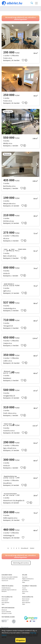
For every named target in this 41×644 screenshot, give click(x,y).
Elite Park (25, 590)
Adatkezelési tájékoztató (8, 579)
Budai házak (25, 601)
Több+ (24, 582)
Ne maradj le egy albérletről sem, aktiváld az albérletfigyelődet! (21, 18)
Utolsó (32, 548)
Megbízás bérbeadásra (28, 579)
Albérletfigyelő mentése (21, 563)
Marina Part (25, 592)
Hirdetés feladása (6, 588)
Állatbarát (4, 610)
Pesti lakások (5, 599)
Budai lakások (26, 599)
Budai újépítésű (26, 603)
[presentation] (4, 36)
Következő (25, 548)
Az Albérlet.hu (26, 581)
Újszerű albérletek (6, 612)
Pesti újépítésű (5, 603)
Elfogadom (20, 640)
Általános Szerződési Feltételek (10, 577)
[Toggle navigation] (36, 3)
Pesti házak (5, 601)
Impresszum (5, 581)
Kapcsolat (25, 577)
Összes (24, 588)
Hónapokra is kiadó (7, 613)
